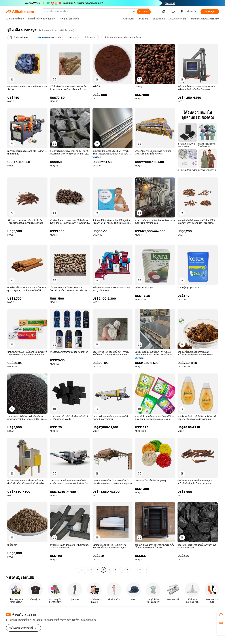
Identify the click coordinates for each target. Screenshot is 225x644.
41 (140, 570)
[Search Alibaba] (87, 12)
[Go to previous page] (79, 570)
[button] (134, 12)
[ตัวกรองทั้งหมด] (19, 38)
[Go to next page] (146, 570)
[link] (221, 615)
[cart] (174, 12)
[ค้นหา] (144, 12)
